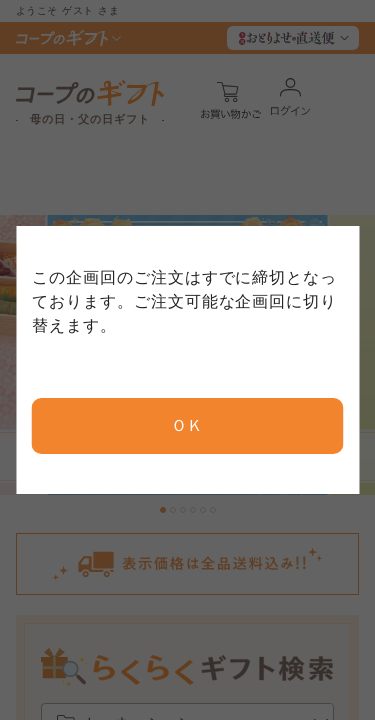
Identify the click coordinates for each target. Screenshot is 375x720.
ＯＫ (188, 425)
